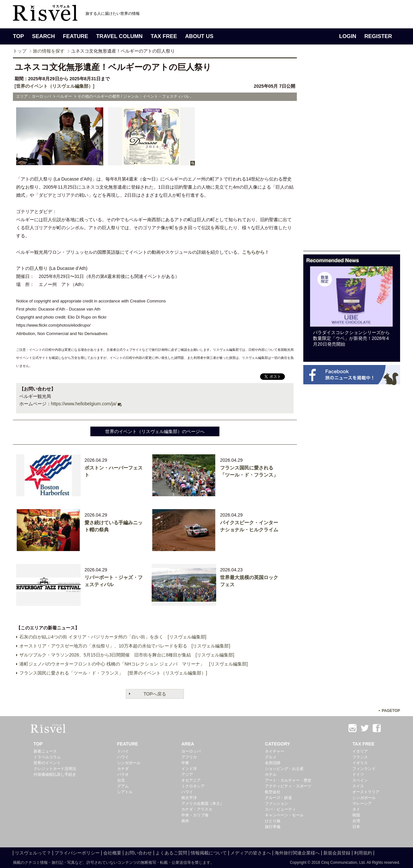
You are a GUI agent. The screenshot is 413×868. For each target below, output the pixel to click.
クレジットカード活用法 (55, 769)
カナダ (123, 769)
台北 (121, 780)
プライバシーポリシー (77, 853)
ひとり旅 (273, 821)
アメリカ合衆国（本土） (203, 804)
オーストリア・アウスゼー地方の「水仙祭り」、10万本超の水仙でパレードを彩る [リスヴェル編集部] (125, 646)
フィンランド (364, 769)
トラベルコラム (47, 757)
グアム (123, 786)
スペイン (360, 780)
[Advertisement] (352, 154)
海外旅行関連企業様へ (297, 853)
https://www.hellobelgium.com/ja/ (84, 404)
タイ (356, 809)
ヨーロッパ (191, 751)
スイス (358, 786)
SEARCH (43, 36)
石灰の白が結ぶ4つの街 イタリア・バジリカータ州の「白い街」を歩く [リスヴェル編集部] (113, 637)
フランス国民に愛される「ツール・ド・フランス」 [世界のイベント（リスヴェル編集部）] (113, 673)
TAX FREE (164, 36)
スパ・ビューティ (280, 809)
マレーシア (362, 804)
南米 (185, 821)
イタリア (360, 751)
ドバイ (123, 751)
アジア (187, 774)
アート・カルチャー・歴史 (288, 780)
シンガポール (129, 763)
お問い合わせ (138, 853)
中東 (185, 763)
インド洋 (189, 769)
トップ (20, 51)
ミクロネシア (193, 786)
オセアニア (191, 780)
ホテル (271, 774)
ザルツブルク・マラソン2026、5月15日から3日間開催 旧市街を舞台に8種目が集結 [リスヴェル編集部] (127, 655)
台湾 (356, 821)
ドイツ (358, 774)
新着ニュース (45, 751)
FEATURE (76, 36)
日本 (356, 827)
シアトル (125, 792)
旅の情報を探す (49, 51)
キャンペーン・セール (284, 815)
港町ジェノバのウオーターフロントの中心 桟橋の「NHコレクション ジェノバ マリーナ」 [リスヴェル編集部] (134, 664)
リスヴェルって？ (33, 853)
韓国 (356, 815)
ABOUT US (199, 36)
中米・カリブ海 (195, 815)
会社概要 (112, 853)
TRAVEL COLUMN (119, 36)
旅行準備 (273, 827)
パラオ (123, 774)
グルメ (271, 757)
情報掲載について (209, 853)
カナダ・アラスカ (197, 809)
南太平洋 (189, 798)
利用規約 (363, 853)
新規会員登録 (337, 853)
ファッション (277, 804)
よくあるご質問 (171, 853)
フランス (360, 757)
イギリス (360, 763)
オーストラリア (366, 792)
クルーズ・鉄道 (278, 798)
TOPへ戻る (155, 694)
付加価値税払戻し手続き (55, 774)
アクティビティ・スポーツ (288, 786)
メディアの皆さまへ (251, 853)
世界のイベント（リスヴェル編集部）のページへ (155, 431)
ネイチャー (275, 751)
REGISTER (378, 36)
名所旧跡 (273, 763)
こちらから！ (256, 252)
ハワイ (123, 757)
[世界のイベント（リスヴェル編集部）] (54, 86)
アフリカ (189, 757)
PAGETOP (391, 711)
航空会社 (273, 792)
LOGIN (348, 36)
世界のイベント (47, 763)
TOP (18, 36)
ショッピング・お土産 (284, 769)
